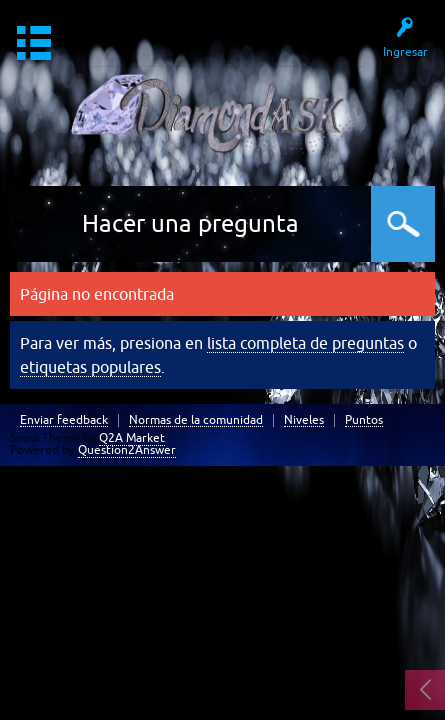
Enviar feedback (64, 420)
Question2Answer (127, 450)
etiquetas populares (90, 367)
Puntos (364, 420)
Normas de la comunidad (196, 420)
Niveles (304, 420)
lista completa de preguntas (305, 343)
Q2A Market (132, 438)
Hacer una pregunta (190, 223)
